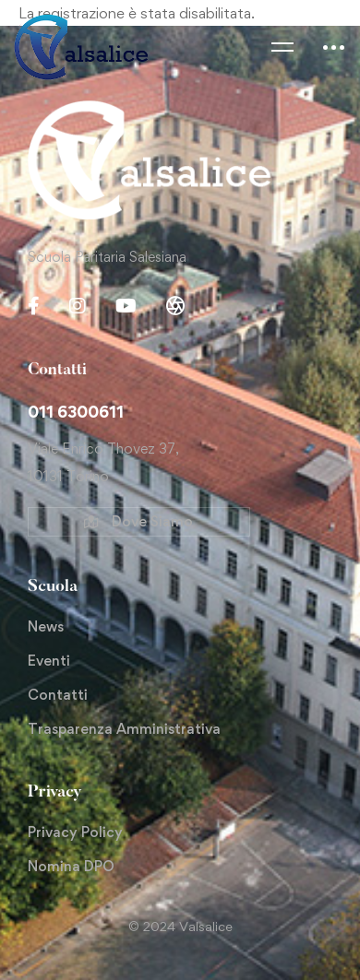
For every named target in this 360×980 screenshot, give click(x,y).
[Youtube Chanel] (126, 306)
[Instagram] (78, 306)
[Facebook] (34, 306)
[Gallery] (175, 306)
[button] (139, 522)
